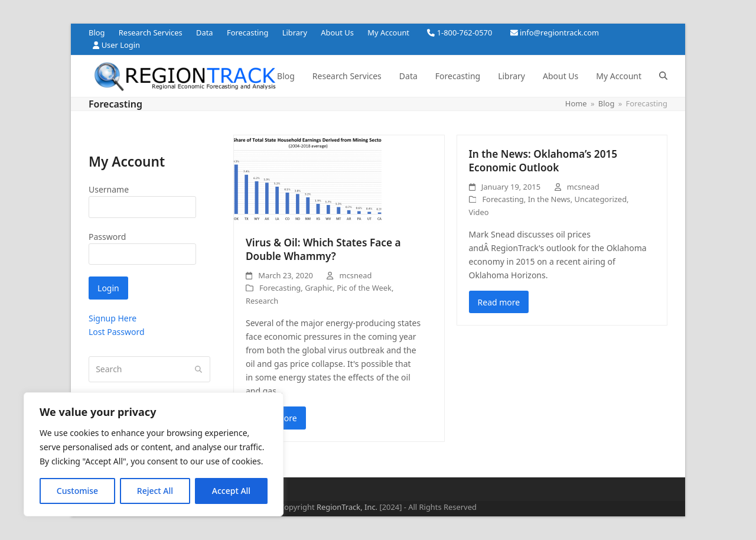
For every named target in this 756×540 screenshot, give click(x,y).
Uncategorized (601, 199)
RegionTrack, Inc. (347, 507)
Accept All (231, 491)
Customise (77, 491)
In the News (549, 199)
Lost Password (117, 332)
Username (109, 189)
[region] (154, 454)
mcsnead (356, 275)
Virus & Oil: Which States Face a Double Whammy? (323, 250)
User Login (121, 45)
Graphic (319, 288)
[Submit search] (198, 369)
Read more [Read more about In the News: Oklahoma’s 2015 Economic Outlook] (499, 302)
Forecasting (280, 288)
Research (262, 301)
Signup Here (113, 318)
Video (479, 212)
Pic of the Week (364, 288)
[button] (663, 76)
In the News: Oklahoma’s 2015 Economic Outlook (543, 161)
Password (107, 237)
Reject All (155, 491)
